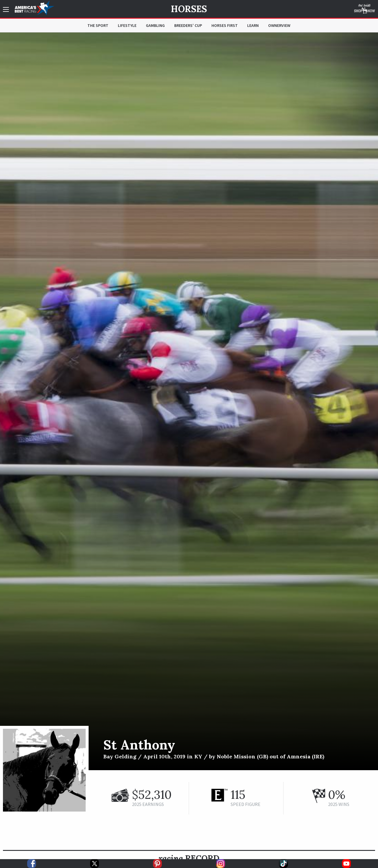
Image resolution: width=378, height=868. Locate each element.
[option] (189, 401)
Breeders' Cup (188, 25)
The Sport (98, 25)
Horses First (225, 25)
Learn (253, 25)
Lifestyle (127, 25)
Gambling (155, 25)
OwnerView (279, 25)
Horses (189, 9)
